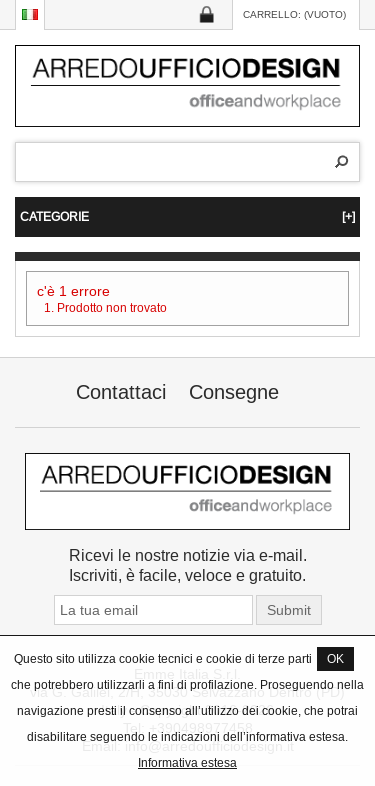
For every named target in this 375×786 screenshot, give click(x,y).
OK (335, 658)
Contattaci (121, 391)
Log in (207, 15)
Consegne (234, 391)
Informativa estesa (187, 762)
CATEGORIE (187, 216)
